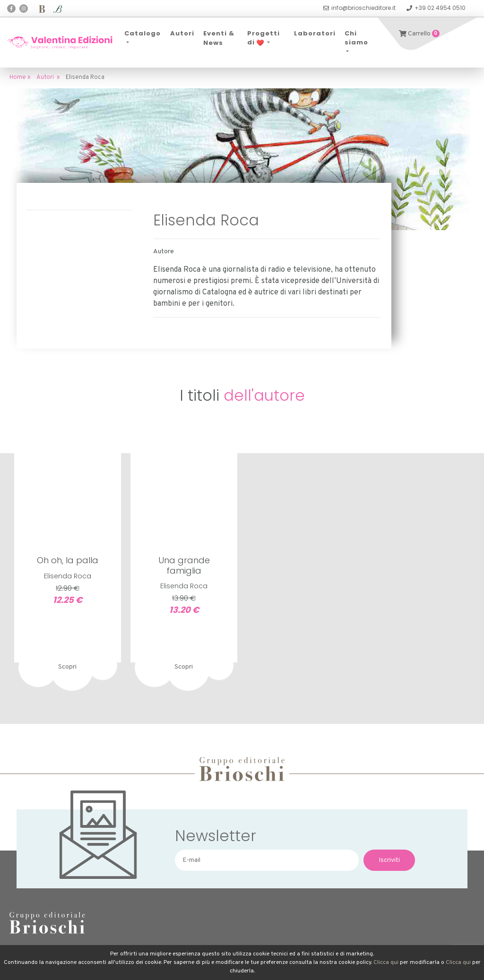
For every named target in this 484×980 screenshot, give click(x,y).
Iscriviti (389, 860)
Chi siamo (356, 38)
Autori (182, 33)
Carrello (419, 34)
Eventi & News (219, 38)
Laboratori (315, 33)
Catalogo (143, 33)
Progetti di (264, 38)
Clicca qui (386, 963)
